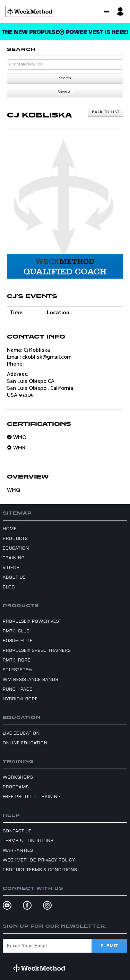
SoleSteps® (18, 670)
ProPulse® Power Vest (32, 621)
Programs (16, 787)
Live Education (21, 733)
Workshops (18, 777)
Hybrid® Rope (20, 699)
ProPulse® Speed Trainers (37, 650)
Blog (9, 587)
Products (15, 538)
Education (16, 548)
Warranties (18, 850)
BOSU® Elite (18, 640)
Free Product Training (32, 796)
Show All (65, 92)
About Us (14, 577)
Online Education (25, 743)
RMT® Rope (17, 660)
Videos (11, 567)
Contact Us (17, 831)
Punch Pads (18, 689)
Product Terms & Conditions (40, 869)
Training (14, 558)
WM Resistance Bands (31, 679)
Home (10, 528)
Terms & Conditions (28, 840)
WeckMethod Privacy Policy (39, 860)
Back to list (106, 112)
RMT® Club (16, 631)
